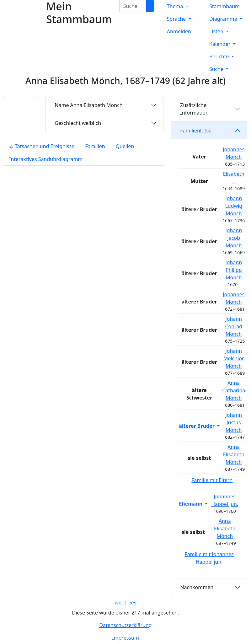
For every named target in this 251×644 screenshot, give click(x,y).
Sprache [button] (177, 19)
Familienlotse (196, 131)
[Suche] (150, 6)
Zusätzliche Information (194, 109)
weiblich (78, 123)
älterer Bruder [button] (197, 426)
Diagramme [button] (224, 19)
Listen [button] (217, 31)
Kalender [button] (221, 44)
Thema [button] (176, 6)
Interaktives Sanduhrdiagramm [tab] (46, 159)
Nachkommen (197, 587)
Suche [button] (217, 69)
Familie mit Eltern (212, 480)
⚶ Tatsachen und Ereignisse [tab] (42, 146)
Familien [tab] (95, 146)
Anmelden (179, 31)
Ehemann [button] (191, 504)
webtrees (125, 603)
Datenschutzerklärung (125, 625)
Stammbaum (224, 6)
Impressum (125, 638)
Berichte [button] (220, 56)
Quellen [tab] (125, 146)
